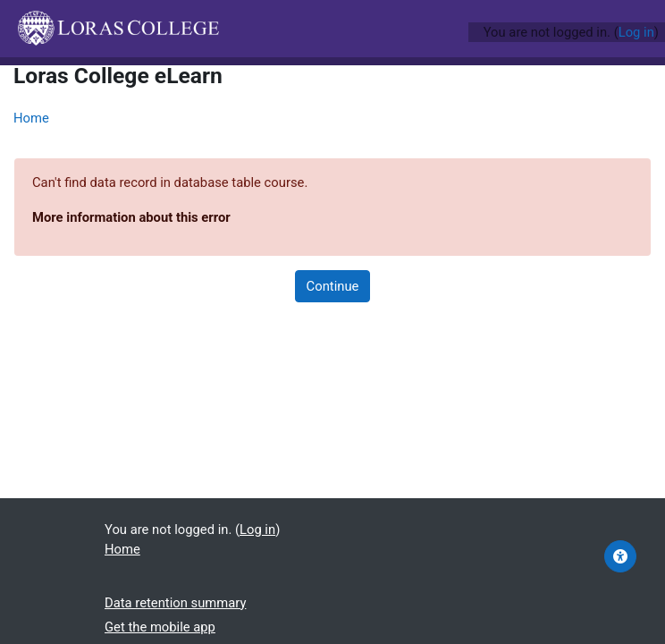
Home (31, 118)
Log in (636, 32)
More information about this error (131, 217)
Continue (333, 286)
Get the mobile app (160, 627)
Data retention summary (175, 603)
